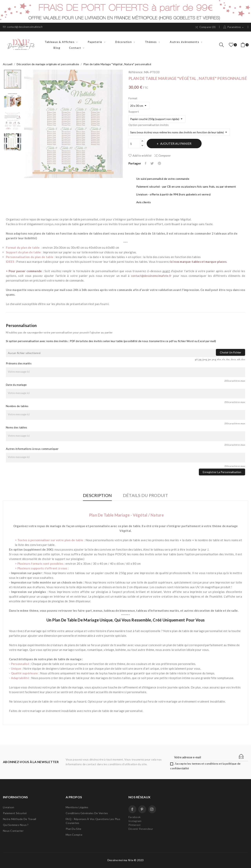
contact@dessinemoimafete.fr (23, 27)
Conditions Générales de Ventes (87, 813)
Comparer (162, 155)
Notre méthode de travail (20, 819)
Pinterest (160, 163)
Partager (146, 163)
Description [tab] (97, 495)
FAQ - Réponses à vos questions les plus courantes (93, 821)
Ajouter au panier (176, 143)
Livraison (9, 807)
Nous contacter (13, 831)
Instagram (152, 809)
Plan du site (73, 829)
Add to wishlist (140, 155)
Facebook (132, 809)
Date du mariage (16, 385)
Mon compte (74, 835)
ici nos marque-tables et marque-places (198, 262)
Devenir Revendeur (141, 829)
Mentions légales (77, 807)
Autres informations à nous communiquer (32, 449)
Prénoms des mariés (19, 363)
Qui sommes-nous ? (16, 825)
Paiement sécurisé (15, 813)
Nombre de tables (17, 406)
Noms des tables (16, 427)
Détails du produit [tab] (146, 495)
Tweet (153, 163)
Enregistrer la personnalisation (222, 472)
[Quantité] (134, 144)
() (232, 45)
